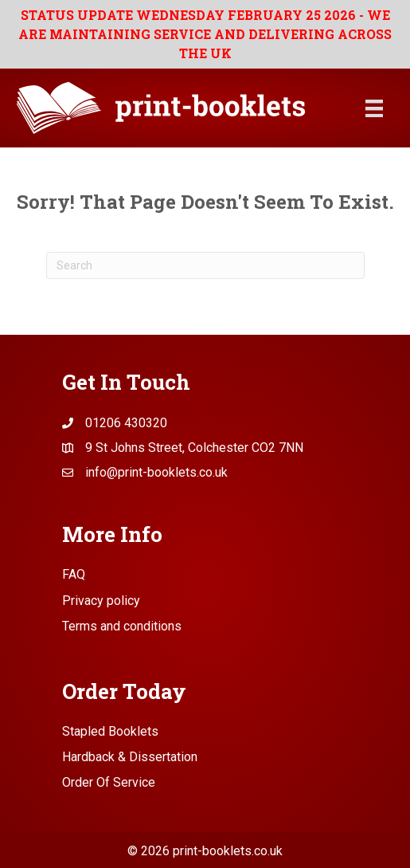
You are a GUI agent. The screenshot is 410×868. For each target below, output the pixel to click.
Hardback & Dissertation (130, 757)
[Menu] (374, 108)
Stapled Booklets (110, 731)
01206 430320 (126, 423)
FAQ (74, 574)
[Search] (205, 265)
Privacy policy (101, 601)
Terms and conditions (122, 626)
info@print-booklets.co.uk (156, 472)
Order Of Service (109, 782)
